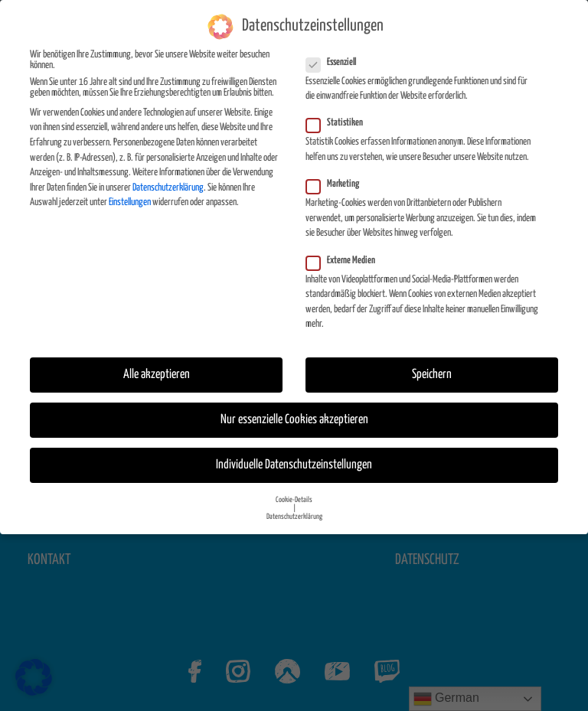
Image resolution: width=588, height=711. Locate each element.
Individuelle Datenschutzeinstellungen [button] (294, 465)
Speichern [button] (432, 375)
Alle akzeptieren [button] (157, 375)
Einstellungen (130, 202)
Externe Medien (345, 260)
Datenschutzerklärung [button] (294, 516)
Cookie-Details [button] (294, 499)
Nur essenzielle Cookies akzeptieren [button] (294, 420)
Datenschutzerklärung (168, 187)
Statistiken (339, 123)
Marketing (337, 184)
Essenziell (336, 62)
